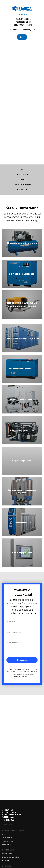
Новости (22, 190)
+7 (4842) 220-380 (23, 19)
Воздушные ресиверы (22, 461)
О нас (22, 169)
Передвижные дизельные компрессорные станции (22, 304)
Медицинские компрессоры (22, 399)
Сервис (22, 180)
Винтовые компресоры (22, 274)
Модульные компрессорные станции (22, 338)
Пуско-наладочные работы (11, 857)
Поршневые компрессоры (22, 243)
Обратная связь (8, 841)
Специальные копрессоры (22, 430)
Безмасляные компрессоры (22, 369)
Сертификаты (7, 844)
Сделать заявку (7, 854)
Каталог (22, 175)
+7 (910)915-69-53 (23, 22)
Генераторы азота (22, 522)
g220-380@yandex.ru (23, 25)
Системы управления (22, 553)
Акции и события (8, 838)
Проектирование (22, 185)
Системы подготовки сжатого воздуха (22, 491)
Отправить (22, 660)
